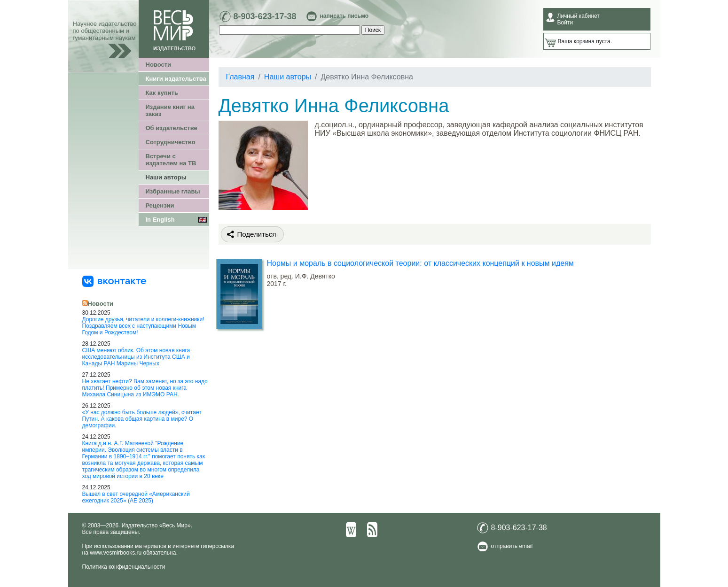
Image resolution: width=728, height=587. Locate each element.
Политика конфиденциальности (124, 567)
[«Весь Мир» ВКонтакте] (114, 281)
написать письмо (344, 16)
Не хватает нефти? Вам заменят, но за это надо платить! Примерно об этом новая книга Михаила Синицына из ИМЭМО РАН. (145, 388)
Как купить (162, 93)
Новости (159, 65)
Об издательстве (172, 128)
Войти (565, 23)
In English (160, 220)
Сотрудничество (171, 142)
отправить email (512, 546)
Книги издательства (176, 79)
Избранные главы (173, 191)
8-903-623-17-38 (265, 16)
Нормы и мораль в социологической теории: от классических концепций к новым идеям (420, 263)
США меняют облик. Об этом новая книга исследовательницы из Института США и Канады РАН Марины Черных (136, 357)
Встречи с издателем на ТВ (171, 160)
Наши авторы (166, 177)
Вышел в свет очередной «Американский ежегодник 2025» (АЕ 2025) (136, 497)
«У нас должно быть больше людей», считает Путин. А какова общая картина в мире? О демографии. (142, 419)
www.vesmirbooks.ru (116, 553)
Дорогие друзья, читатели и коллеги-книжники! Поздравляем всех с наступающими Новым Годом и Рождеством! (143, 326)
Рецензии (160, 205)
